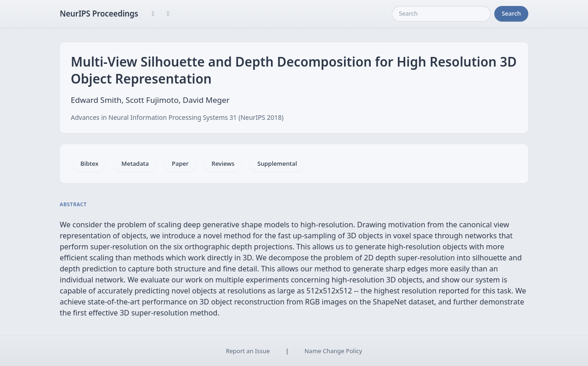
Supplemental (277, 163)
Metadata (135, 163)
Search (511, 13)
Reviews (223, 163)
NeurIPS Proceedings (99, 14)
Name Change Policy (334, 351)
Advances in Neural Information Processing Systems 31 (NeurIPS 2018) (177, 117)
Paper (180, 163)
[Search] (441, 14)
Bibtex (89, 163)
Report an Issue (248, 351)
